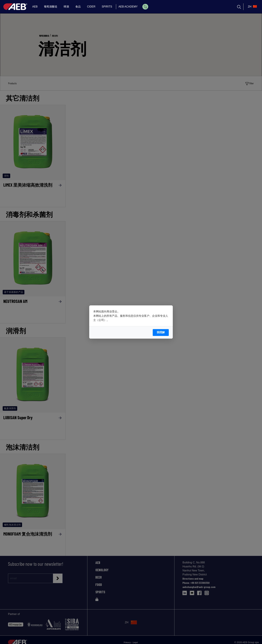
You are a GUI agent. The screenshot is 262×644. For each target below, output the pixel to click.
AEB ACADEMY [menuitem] (128, 7)
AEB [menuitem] (35, 7)
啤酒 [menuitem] (66, 7)
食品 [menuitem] (78, 7)
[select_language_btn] (252, 7)
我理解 (161, 332)
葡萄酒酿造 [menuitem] (51, 7)
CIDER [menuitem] (91, 7)
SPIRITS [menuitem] (107, 7)
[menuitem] (145, 7)
